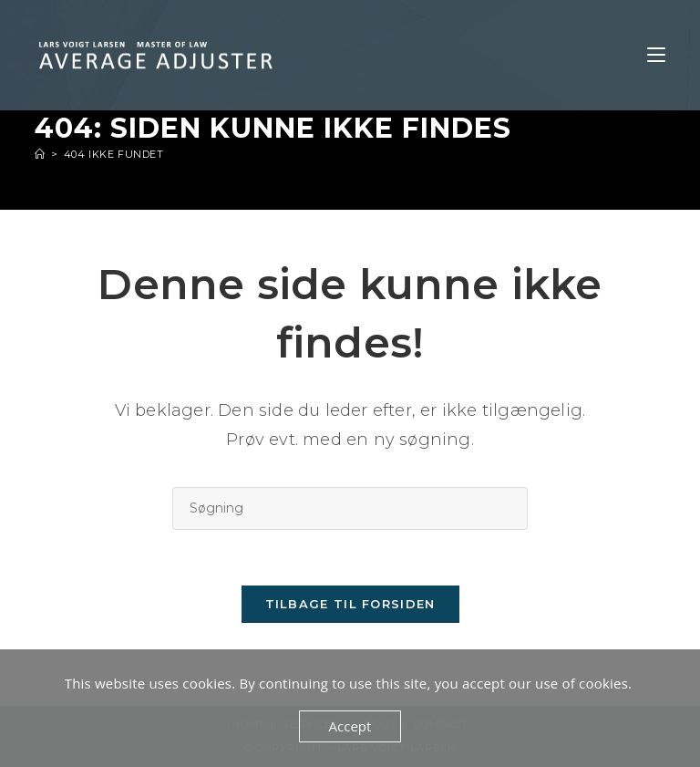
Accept (350, 726)
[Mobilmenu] (656, 55)
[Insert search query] (350, 508)
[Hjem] (40, 154)
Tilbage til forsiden (350, 604)
